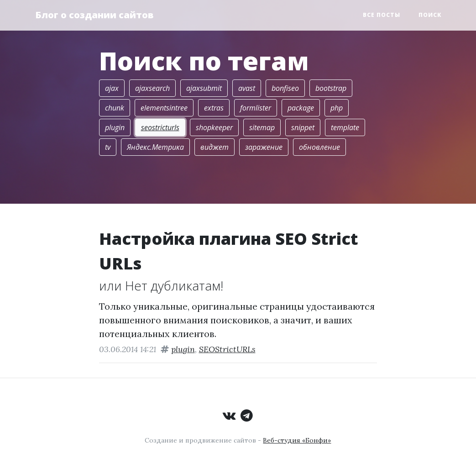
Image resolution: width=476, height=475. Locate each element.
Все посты (382, 15)
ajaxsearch (152, 88)
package (301, 108)
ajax (112, 88)
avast (247, 88)
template (345, 127)
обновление (319, 147)
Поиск (430, 15)
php (337, 108)
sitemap (262, 127)
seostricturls (160, 127)
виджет (214, 147)
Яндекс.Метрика (155, 147)
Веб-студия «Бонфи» (297, 440)
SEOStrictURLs (227, 349)
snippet (303, 127)
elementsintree (164, 108)
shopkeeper (214, 127)
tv (108, 147)
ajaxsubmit (204, 88)
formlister (256, 108)
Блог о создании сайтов (94, 15)
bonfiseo (285, 88)
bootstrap (331, 88)
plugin (115, 127)
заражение (264, 147)
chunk (115, 108)
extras (214, 108)
